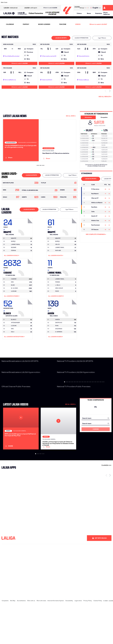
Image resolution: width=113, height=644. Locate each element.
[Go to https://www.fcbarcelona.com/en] (37, 2)
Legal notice (78, 640)
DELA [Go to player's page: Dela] (13, 350)
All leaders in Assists (56, 315)
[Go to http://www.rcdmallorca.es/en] (74, 2)
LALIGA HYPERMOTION (81, 38)
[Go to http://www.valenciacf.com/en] (105, 2)
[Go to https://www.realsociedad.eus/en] (95, 2)
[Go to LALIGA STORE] (87, 8)
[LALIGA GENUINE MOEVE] (52, 13)
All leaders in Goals (12, 274)
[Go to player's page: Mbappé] (26, 245)
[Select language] (96, 8)
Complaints (5, 640)
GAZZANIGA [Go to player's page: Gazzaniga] (59, 347)
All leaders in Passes (12, 315)
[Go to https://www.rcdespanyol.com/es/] (69, 2)
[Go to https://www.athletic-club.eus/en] (11, 2)
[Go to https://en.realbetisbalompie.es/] (79, 2)
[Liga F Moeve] (36, 13)
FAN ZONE (63, 24)
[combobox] (96, 437)
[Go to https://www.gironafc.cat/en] (48, 2)
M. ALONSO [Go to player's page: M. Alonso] (15, 307)
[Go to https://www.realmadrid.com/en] (84, 2)
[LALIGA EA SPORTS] (9, 13)
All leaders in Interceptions (14, 355)
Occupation (104, 117)
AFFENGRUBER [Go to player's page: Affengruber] (15, 341)
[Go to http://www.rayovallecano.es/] (58, 2)
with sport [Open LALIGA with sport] (31, 8)
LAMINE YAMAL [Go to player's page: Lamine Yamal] (16, 263)
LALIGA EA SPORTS (61, 38)
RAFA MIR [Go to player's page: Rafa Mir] (58, 269)
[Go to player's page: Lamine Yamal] (70, 286)
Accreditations (21, 640)
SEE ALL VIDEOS (70, 423)
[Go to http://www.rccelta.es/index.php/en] (63, 2)
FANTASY (26, 24)
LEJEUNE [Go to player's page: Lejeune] (14, 310)
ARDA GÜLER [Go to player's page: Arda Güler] (59, 307)
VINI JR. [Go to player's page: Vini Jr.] (58, 263)
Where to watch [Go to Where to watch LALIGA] (50, 8)
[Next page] (110, 515)
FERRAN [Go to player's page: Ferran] (13, 269)
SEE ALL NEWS (71, 116)
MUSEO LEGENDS (44, 24)
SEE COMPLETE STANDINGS (96, 234)
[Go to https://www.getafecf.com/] (42, 2)
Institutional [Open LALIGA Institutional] (11, 8)
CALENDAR (10, 24)
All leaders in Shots (56, 274)
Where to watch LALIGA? (98, 24)
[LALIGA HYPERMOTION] (23, 13)
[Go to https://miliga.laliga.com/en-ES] (108, 8)
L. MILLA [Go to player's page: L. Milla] (58, 304)
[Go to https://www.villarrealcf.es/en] (111, 2)
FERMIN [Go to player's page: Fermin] (58, 301)
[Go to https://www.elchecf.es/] (32, 2)
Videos (79, 13)
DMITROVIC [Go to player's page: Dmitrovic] (59, 341)
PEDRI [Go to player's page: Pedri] (57, 310)
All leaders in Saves (56, 355)
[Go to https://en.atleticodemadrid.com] (16, 2)
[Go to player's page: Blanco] (26, 326)
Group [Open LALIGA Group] (79, 8)
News (89, 13)
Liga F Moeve (102, 38)
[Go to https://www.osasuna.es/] (21, 2)
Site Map (13, 640)
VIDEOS (78, 24)
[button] (9, 13)
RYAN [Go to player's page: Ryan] (57, 344)
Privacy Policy (88, 640)
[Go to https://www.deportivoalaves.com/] (27, 2)
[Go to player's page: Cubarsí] (26, 286)
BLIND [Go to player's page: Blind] (13, 304)
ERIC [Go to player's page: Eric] (12, 301)
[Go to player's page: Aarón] (70, 326)
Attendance (88, 117)
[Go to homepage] (67, 15)
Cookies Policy (98, 640)
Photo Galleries (107, 13)
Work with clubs (41, 640)
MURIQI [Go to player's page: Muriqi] (13, 260)
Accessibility (69, 640)
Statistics (99, 13)
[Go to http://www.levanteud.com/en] (53, 2)
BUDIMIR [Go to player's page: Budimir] (14, 266)
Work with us (31, 640)
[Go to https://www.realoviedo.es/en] (90, 2)
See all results (105, 97)
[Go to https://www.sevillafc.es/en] (100, 2)
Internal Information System (56, 640)
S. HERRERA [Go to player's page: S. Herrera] (59, 350)
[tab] (61, 38)
